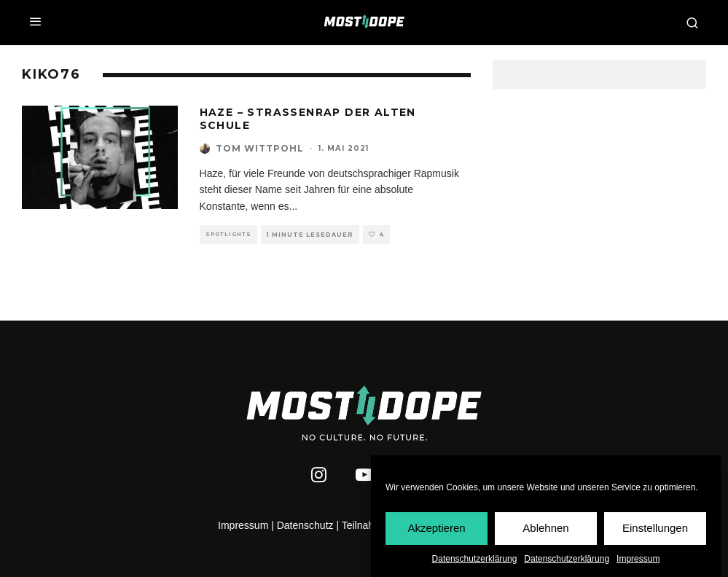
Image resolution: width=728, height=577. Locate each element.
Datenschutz (305, 525)
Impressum (638, 559)
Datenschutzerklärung (475, 559)
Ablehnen (545, 529)
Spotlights (228, 234)
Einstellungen (655, 529)
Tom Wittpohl (260, 148)
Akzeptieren (436, 529)
